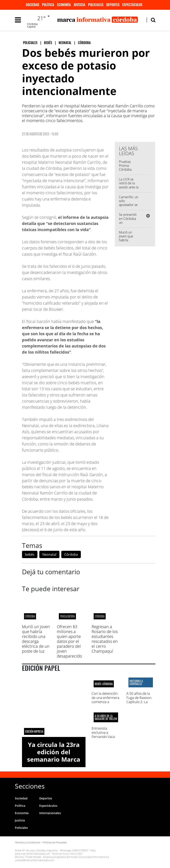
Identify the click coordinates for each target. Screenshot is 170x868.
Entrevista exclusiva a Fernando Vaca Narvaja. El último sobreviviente (105, 737)
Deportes (113, 5)
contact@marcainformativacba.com (35, 860)
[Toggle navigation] (18, 20)
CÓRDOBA (30, 616)
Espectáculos (132, 5)
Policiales (96, 5)
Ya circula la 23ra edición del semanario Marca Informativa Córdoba (54, 759)
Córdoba (71, 554)
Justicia (80, 5)
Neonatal (49, 554)
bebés (30, 554)
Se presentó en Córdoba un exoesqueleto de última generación (129, 224)
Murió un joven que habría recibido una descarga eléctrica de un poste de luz (36, 639)
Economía (64, 5)
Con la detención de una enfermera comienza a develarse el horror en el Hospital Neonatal (105, 704)
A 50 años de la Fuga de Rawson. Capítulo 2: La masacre (139, 700)
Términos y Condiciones (27, 842)
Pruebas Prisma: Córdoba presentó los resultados (128, 170)
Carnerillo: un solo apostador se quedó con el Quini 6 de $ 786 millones (129, 207)
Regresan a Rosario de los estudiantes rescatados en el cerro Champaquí (105, 639)
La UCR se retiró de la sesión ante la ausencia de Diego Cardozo (129, 189)
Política (48, 5)
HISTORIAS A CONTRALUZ (136, 682)
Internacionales (50, 813)
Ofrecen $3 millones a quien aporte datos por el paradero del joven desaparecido (69, 641)
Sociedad (32, 5)
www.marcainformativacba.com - (33, 854)
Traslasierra (67, 616)
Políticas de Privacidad (55, 842)
